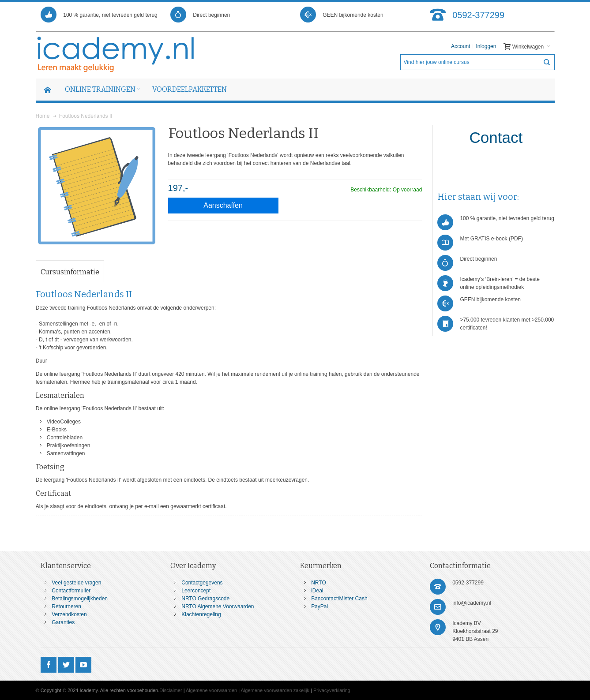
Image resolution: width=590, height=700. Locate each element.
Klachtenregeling (201, 614)
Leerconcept (196, 591)
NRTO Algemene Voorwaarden (218, 606)
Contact (496, 137)
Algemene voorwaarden (211, 690)
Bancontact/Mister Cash (339, 599)
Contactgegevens (202, 583)
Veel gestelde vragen (76, 583)
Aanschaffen (223, 205)
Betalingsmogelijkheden (80, 599)
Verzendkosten (69, 614)
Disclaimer (171, 690)
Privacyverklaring (332, 690)
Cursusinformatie (70, 272)
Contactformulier (71, 591)
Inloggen (486, 46)
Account (460, 46)
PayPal (319, 606)
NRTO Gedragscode (205, 599)
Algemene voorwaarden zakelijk (275, 690)
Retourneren (66, 606)
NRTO (319, 583)
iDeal (317, 591)
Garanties (63, 622)
